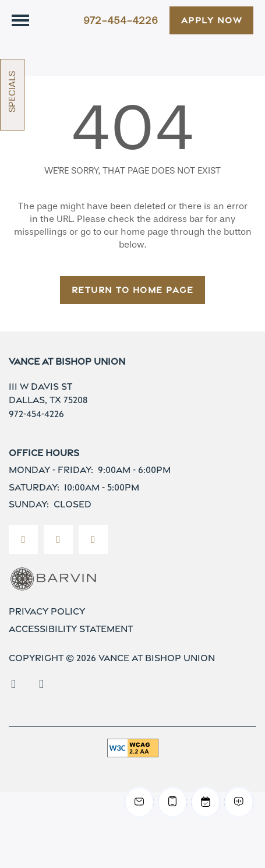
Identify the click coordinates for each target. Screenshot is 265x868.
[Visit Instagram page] (58, 556)
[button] (212, 20)
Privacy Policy (47, 629)
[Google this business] (93, 556)
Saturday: (34, 504)
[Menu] (20, 20)
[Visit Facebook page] (23, 556)
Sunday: (29, 522)
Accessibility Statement (71, 646)
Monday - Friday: (51, 487)
